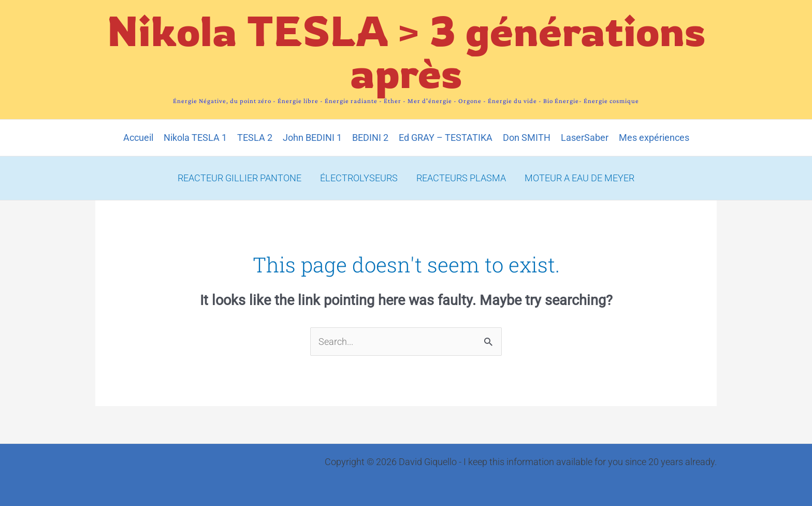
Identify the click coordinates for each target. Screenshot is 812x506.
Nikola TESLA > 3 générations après (406, 51)
